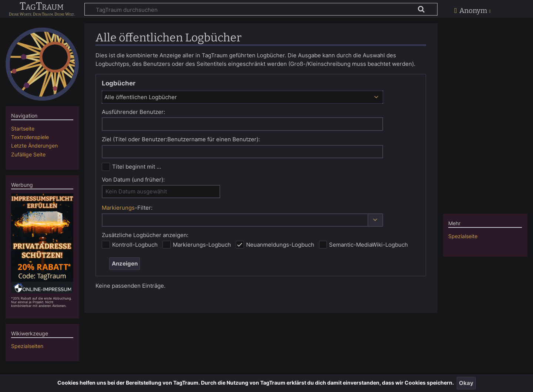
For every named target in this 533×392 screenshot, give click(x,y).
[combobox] (242, 97)
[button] (375, 220)
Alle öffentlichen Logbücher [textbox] (141, 97)
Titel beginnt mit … (137, 167)
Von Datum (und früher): (133, 180)
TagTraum (42, 7)
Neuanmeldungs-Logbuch (280, 245)
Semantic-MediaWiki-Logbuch (368, 245)
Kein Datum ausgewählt (136, 191)
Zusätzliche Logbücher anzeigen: (145, 235)
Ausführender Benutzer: (133, 112)
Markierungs (118, 208)
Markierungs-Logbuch (202, 245)
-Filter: (127, 208)
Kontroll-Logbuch (135, 245)
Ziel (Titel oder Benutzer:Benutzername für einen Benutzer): (181, 139)
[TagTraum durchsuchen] (261, 9)
